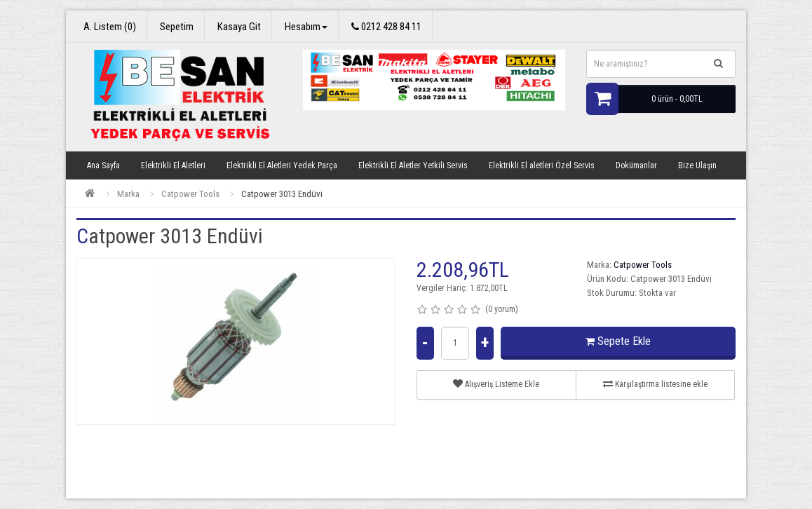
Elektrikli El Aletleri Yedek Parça (282, 165)
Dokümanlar (636, 165)
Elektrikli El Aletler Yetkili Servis (413, 165)
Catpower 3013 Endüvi (282, 194)
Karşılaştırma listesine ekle (655, 384)
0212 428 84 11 (386, 27)
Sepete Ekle (618, 341)
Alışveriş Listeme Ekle (496, 384)
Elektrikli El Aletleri (173, 165)
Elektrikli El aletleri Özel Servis (542, 165)
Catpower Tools (190, 194)
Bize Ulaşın (697, 165)
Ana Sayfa (103, 165)
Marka (128, 194)
